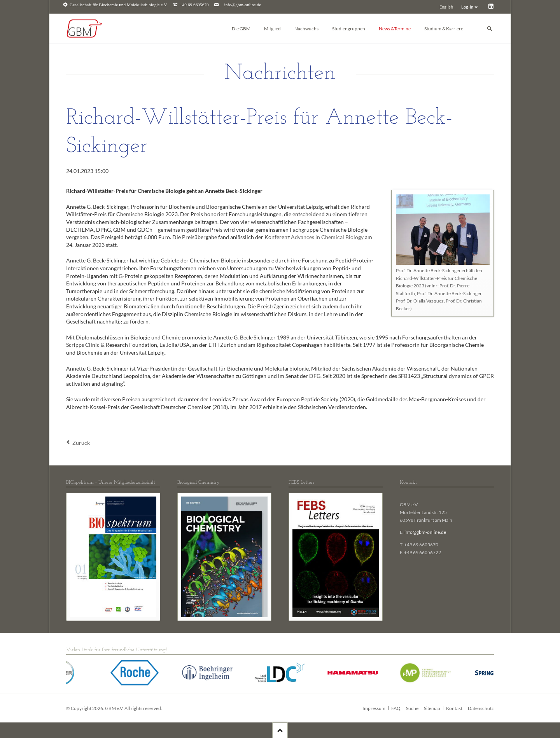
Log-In (467, 7)
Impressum (374, 708)
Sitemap (432, 708)
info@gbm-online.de (243, 5)
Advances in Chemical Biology (327, 237)
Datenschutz (481, 708)
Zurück (81, 443)
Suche (412, 708)
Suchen (490, 29)
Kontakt (454, 708)
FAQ (396, 708)
